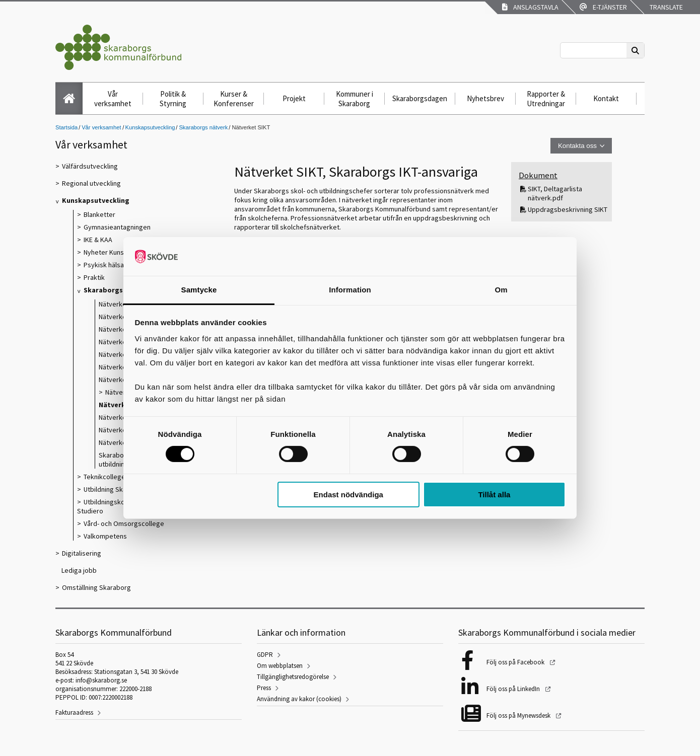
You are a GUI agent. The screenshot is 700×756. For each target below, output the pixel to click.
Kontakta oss (577, 146)
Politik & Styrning (173, 99)
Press (264, 688)
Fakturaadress (74, 712)
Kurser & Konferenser (234, 99)
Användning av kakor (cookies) (299, 699)
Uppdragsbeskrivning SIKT (568, 209)
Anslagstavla (530, 7)
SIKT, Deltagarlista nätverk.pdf (555, 193)
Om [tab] (501, 290)
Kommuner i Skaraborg (355, 99)
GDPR (265, 655)
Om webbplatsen (280, 666)
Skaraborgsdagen (420, 98)
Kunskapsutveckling (150, 127)
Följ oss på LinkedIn (514, 689)
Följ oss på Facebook (516, 662)
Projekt (294, 98)
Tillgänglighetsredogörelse (293, 677)
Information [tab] (350, 290)
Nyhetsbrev (485, 98)
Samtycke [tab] (199, 290)
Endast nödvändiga (348, 495)
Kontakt (606, 98)
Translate (666, 7)
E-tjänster (603, 7)
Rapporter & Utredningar (546, 99)
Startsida (66, 127)
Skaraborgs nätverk (203, 127)
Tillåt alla (494, 495)
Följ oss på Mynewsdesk (519, 715)
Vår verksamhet (113, 99)
